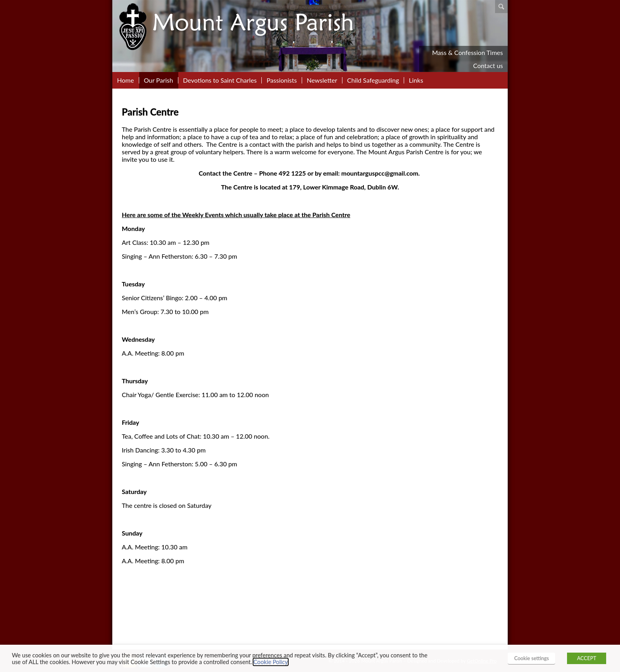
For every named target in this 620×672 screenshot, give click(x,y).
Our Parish (159, 80)
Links (416, 80)
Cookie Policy (271, 662)
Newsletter (322, 80)
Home (126, 80)
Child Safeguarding (373, 80)
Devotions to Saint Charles (220, 80)
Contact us (488, 65)
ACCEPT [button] (587, 658)
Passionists (282, 80)
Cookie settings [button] (531, 658)
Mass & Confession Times (468, 52)
